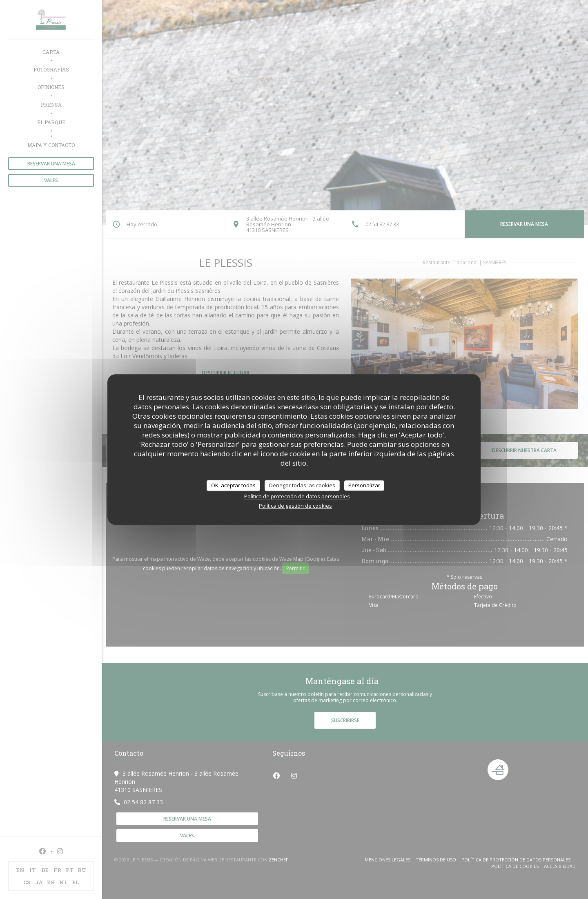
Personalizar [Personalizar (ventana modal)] (364, 485)
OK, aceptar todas (233, 485)
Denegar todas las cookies (302, 485)
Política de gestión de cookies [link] (295, 506)
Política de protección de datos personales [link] (297, 496)
